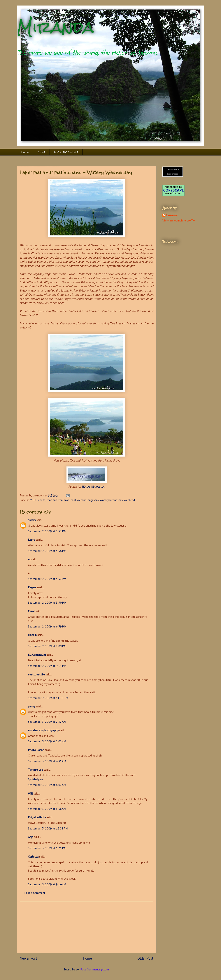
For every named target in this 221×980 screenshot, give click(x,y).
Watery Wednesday (93, 487)
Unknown (172, 215)
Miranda (55, 27)
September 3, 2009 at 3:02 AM (47, 741)
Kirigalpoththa (37, 817)
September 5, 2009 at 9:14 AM (47, 884)
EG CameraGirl (37, 655)
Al (29, 559)
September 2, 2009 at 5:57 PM (47, 579)
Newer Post (28, 958)
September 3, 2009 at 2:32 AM (47, 722)
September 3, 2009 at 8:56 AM (47, 809)
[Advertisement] (87, 927)
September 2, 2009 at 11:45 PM (48, 698)
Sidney (32, 520)
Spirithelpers (36, 779)
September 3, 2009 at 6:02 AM (47, 785)
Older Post (145, 958)
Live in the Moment (66, 152)
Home (25, 152)
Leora (31, 540)
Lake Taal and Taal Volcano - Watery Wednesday (76, 172)
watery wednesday (111, 500)
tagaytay (93, 500)
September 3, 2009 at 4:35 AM (47, 761)
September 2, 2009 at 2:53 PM (47, 531)
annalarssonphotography (43, 730)
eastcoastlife (36, 674)
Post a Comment (35, 893)
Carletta (33, 856)
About (41, 152)
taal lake (64, 500)
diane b (32, 635)
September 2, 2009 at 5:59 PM (47, 602)
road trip (52, 500)
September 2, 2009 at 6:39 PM (47, 626)
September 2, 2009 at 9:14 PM (47, 666)
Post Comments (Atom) (95, 969)
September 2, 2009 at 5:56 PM (47, 551)
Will (30, 793)
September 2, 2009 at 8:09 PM (47, 646)
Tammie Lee (35, 770)
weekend (129, 500)
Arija (31, 837)
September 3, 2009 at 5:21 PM (47, 848)
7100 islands (37, 500)
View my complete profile (179, 221)
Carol (31, 611)
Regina (32, 587)
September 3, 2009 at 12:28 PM (48, 828)
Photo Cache (36, 750)
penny (31, 706)
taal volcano (79, 500)
